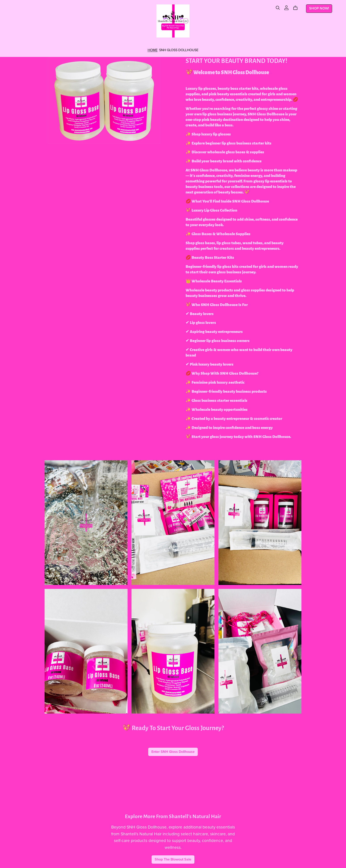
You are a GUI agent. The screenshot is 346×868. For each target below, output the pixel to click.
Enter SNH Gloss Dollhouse (173, 752)
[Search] (278, 8)
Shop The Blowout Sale (173, 859)
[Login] (286, 8)
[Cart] (297, 8)
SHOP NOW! (319, 8)
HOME (153, 50)
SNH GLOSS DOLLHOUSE (179, 50)
